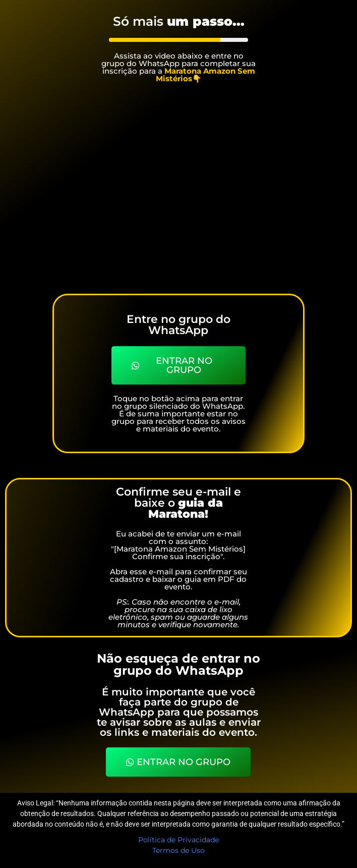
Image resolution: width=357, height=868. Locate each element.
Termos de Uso (178, 850)
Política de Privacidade (178, 840)
